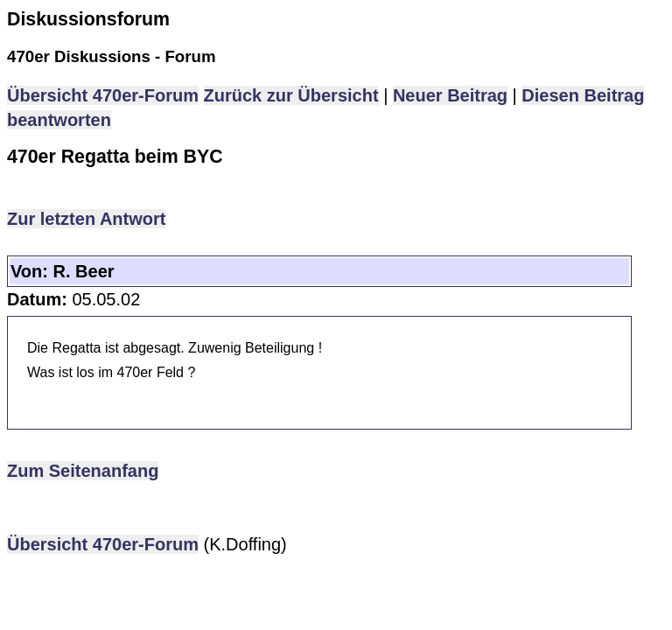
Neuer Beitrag (450, 95)
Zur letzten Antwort (86, 219)
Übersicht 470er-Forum (103, 95)
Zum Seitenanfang (83, 471)
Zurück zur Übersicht (291, 95)
